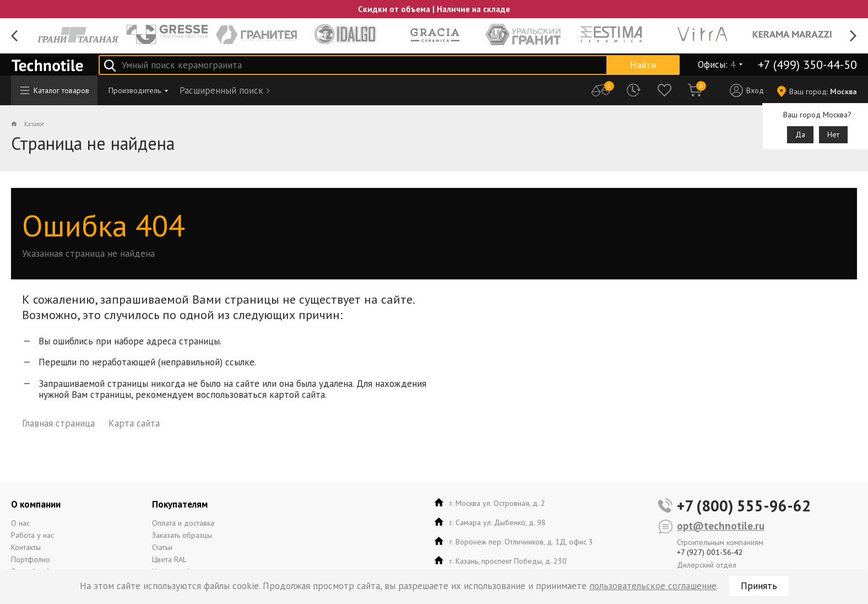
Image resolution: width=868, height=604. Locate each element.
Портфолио (31, 559)
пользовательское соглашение (653, 586)
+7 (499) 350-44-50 (807, 64)
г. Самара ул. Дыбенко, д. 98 (498, 522)
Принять (759, 586)
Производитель (135, 90)
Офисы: (717, 64)
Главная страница (58, 423)
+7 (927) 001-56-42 (710, 552)
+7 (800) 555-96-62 (744, 506)
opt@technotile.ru (721, 526)
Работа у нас (32, 535)
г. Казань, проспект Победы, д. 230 (508, 561)
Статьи (162, 547)
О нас (20, 523)
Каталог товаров (55, 90)
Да (800, 134)
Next (853, 36)
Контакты (26, 547)
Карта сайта (134, 423)
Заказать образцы (182, 535)
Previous (15, 36)
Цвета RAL (169, 559)
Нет (833, 134)
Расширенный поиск (221, 90)
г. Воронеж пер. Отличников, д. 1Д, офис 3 (521, 542)
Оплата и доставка (183, 523)
